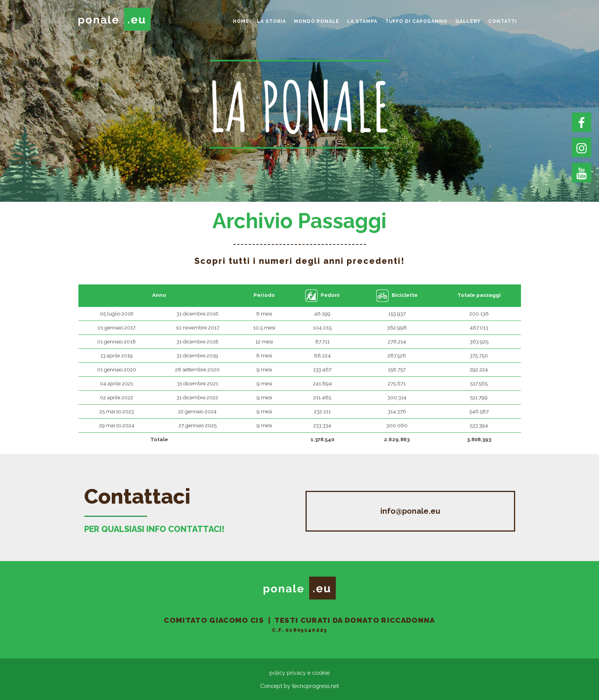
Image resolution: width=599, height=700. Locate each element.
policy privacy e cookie (299, 673)
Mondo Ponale (317, 21)
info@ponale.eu (410, 511)
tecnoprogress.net (315, 686)
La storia (272, 21)
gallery (468, 21)
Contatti (503, 21)
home (241, 21)
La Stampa (362, 21)
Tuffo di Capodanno (416, 21)
